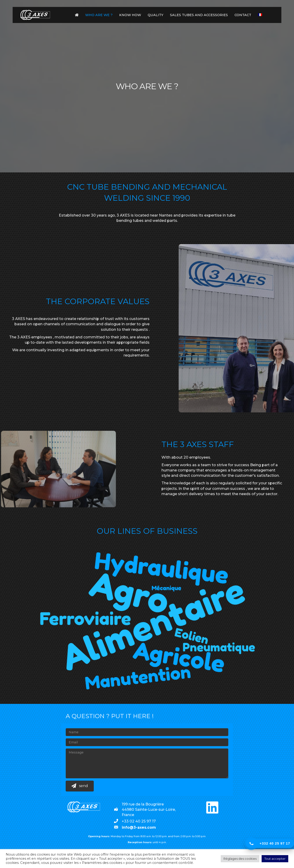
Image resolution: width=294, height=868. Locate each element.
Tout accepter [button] (275, 859)
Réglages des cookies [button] (240, 859)
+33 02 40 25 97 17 (139, 821)
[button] (212, 808)
